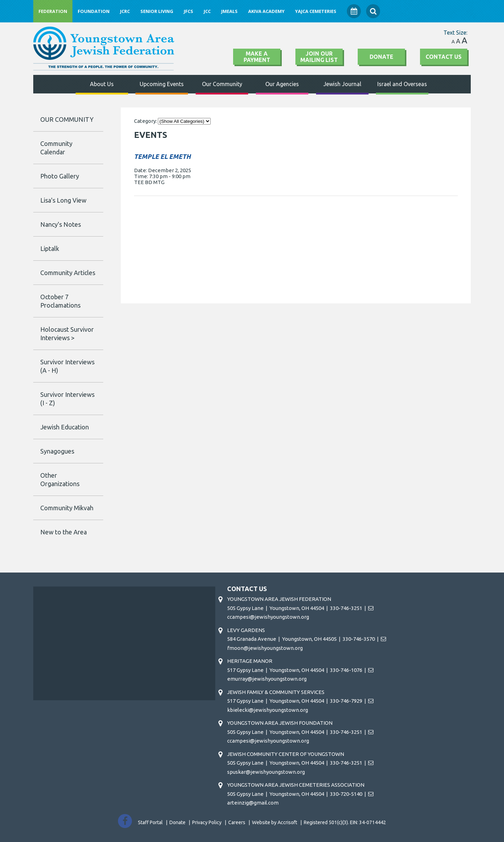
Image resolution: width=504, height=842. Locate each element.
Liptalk (50, 248)
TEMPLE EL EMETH (162, 156)
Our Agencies (282, 84)
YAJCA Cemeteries (316, 11)
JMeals (229, 11)
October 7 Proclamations (60, 301)
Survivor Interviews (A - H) (67, 366)
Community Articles (68, 273)
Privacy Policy (207, 822)
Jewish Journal (342, 84)
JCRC (125, 11)
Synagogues (57, 451)
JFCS (188, 11)
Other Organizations (60, 479)
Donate (381, 57)
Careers (237, 822)
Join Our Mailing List (319, 57)
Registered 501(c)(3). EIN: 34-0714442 (345, 822)
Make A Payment (257, 57)
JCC (207, 11)
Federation (53, 11)
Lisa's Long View (63, 200)
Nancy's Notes (61, 224)
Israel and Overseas (402, 84)
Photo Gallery (60, 176)
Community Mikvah (67, 508)
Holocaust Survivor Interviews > (67, 334)
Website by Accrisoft (275, 822)
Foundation (94, 11)
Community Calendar (56, 148)
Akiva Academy (266, 11)
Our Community (222, 84)
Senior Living (157, 11)
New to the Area (64, 532)
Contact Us (444, 57)
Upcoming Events (162, 84)
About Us (102, 84)
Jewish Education (65, 427)
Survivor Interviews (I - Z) (67, 399)
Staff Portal (150, 822)
